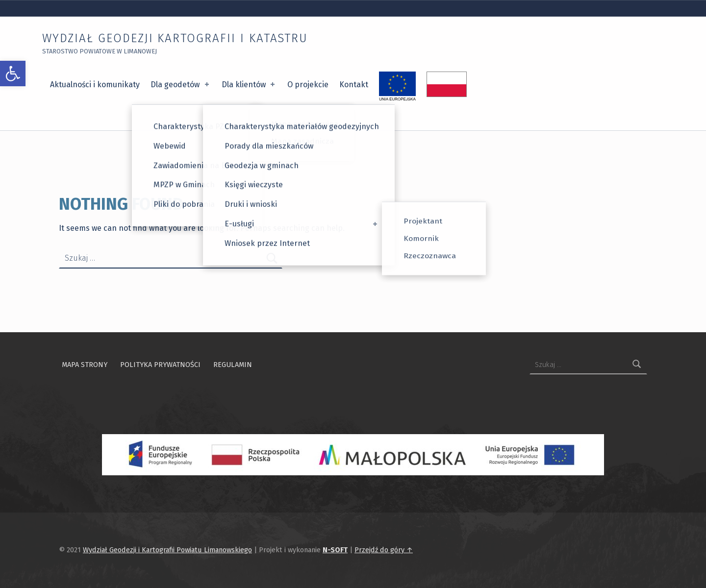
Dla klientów (249, 85)
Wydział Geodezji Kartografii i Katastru (175, 38)
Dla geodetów (180, 85)
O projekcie (308, 85)
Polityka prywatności (160, 365)
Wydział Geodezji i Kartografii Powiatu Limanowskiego (167, 550)
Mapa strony (85, 365)
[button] (13, 73)
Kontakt (354, 85)
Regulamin (233, 365)
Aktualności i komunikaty (95, 85)
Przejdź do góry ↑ (384, 550)
